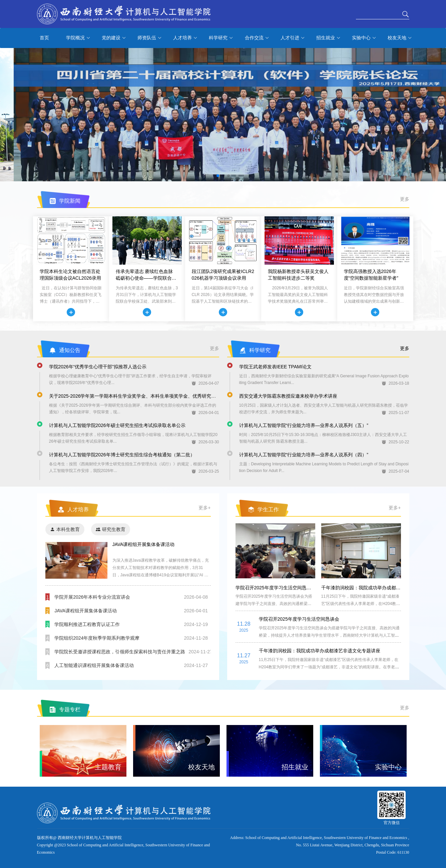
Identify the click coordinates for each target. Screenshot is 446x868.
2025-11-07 (396, 413)
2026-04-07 (205, 383)
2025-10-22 (396, 442)
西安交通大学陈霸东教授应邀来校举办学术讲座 (288, 396)
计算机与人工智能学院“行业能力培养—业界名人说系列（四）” (304, 455)
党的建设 (114, 38)
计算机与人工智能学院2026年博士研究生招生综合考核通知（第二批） (122, 455)
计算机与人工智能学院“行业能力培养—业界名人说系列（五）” (304, 425)
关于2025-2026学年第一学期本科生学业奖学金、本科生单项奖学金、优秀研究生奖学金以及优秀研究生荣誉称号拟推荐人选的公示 (184, 396)
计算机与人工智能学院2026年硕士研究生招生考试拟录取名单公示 (117, 425)
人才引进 (293, 38)
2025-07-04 (396, 471)
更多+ (204, 508)
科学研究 (221, 38)
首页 (44, 38)
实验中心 (364, 38)
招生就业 (328, 38)
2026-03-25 (205, 471)
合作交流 (257, 38)
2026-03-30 (205, 442)
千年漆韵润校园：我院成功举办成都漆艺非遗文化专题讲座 (382, 588)
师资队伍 (150, 38)
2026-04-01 (205, 413)
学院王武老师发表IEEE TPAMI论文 (275, 367)
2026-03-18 (396, 383)
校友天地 (400, 38)
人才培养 (185, 38)
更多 (405, 199)
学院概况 (78, 38)
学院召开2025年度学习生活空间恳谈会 (276, 588)
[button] (218, 176)
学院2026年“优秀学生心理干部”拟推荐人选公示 (98, 367)
